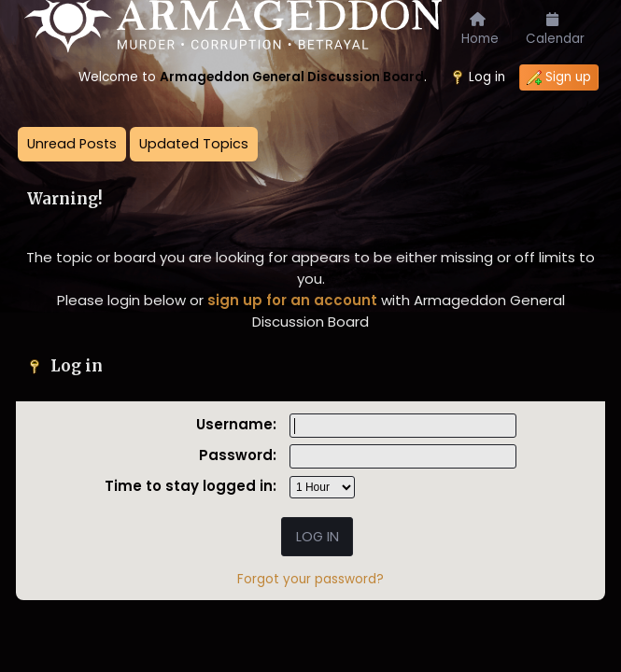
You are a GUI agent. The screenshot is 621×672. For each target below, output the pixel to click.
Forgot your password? (310, 579)
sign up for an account (292, 300)
